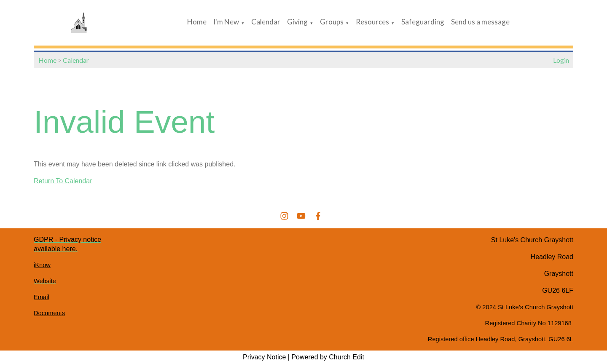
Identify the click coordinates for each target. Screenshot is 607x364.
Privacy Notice (264, 357)
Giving (297, 22)
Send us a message (480, 22)
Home (197, 22)
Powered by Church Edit (328, 357)
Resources (372, 22)
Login (561, 60)
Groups (332, 22)
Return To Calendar (63, 181)
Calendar (266, 22)
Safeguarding (423, 22)
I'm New (226, 22)
